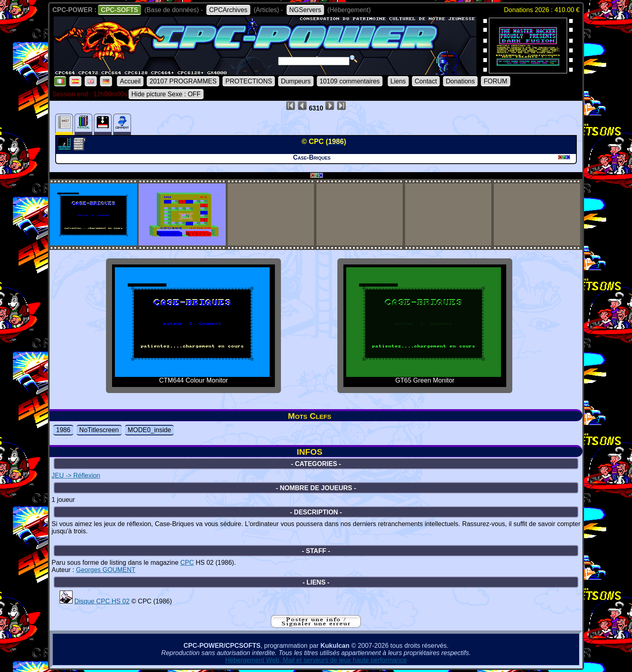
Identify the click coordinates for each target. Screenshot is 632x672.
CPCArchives (228, 10)
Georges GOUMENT (106, 570)
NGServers (305, 10)
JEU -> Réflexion (76, 475)
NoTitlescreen (99, 430)
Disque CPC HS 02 (102, 601)
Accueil (130, 81)
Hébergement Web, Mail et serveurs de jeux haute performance (316, 660)
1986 (63, 430)
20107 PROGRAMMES (183, 81)
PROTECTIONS (249, 81)
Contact (426, 81)
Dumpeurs (296, 81)
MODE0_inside (150, 430)
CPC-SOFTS (119, 10)
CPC (187, 563)
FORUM (496, 81)
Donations (460, 81)
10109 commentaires (350, 81)
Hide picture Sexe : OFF (166, 94)
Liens (398, 81)
